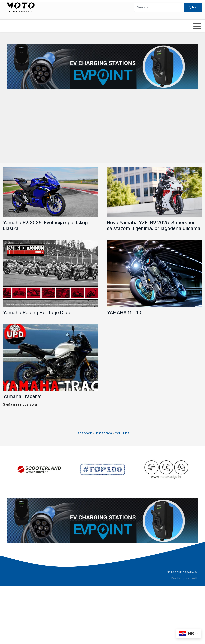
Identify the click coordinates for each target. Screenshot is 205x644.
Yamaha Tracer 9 (22, 396)
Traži (193, 7)
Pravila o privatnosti (184, 578)
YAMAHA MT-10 (124, 313)
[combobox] (159, 7)
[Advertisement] (102, 126)
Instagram (104, 433)
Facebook (84, 433)
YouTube (122, 433)
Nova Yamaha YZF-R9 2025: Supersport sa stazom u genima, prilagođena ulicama (154, 225)
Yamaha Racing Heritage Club (37, 313)
